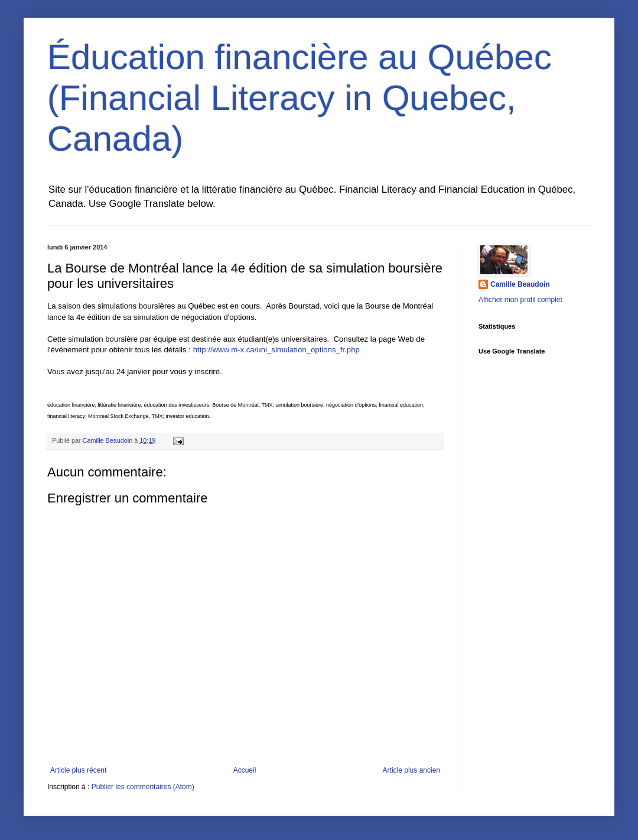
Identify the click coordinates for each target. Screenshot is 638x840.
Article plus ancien (411, 770)
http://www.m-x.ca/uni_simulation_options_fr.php (276, 350)
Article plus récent (78, 770)
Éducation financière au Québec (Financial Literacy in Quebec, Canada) (300, 98)
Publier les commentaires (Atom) (143, 787)
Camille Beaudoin (520, 284)
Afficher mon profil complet (520, 300)
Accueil (245, 770)
